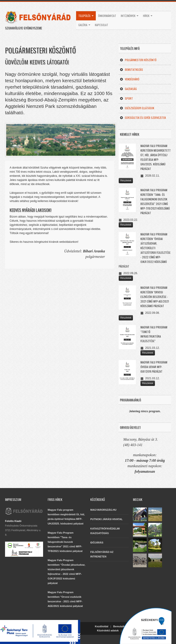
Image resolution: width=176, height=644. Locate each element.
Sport (126, 98)
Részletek (126, 180)
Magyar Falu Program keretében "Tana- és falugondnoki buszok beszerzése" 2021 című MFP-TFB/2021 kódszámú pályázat (65, 542)
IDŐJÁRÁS (97, 543)
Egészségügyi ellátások (137, 108)
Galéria (84, 25)
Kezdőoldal (102, 626)
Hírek (148, 16)
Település (86, 16)
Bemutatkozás (131, 70)
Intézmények (130, 16)
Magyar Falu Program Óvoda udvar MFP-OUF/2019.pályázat (154, 367)
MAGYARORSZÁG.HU (103, 510)
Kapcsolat (102, 25)
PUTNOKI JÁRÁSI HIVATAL (106, 519)
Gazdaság (128, 89)
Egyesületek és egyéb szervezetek (143, 118)
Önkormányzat (107, 16)
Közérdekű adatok (108, 630)
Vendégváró (130, 79)
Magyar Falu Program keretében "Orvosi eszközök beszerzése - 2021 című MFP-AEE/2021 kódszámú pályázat (155, 297)
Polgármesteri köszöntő (138, 60)
